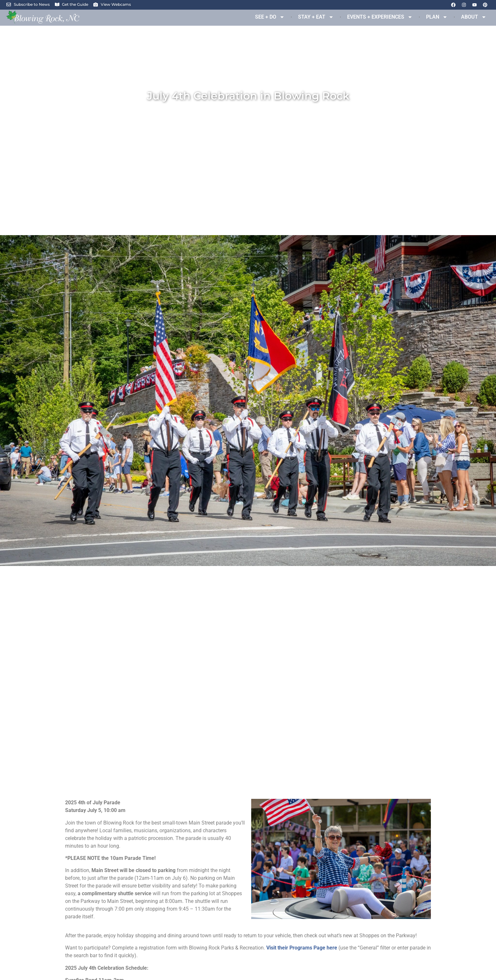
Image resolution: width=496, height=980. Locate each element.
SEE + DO (270, 17)
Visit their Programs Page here (302, 948)
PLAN (437, 17)
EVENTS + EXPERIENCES (380, 17)
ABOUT (474, 17)
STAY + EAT (316, 17)
